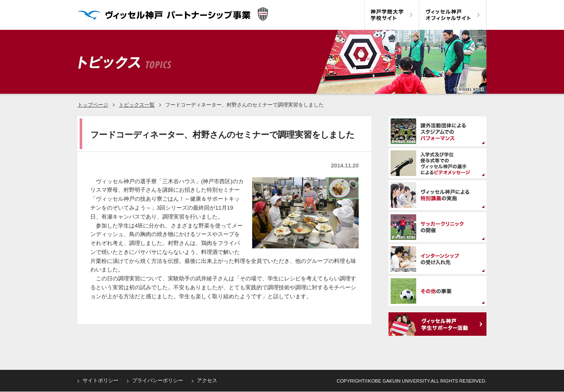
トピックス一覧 (137, 105)
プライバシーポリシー (158, 380)
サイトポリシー (101, 380)
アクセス (207, 380)
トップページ (93, 105)
